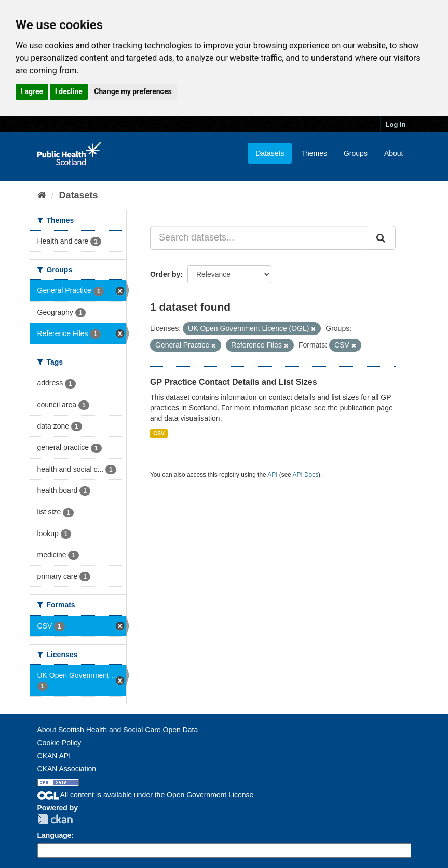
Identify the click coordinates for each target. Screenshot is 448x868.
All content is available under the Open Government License (146, 795)
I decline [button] (69, 91)
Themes (314, 153)
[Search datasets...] (259, 238)
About (394, 153)
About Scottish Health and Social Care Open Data (118, 730)
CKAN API (54, 756)
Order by (165, 274)
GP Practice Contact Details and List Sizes (234, 382)
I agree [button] (32, 91)
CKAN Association (67, 769)
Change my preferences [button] (133, 91)
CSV (159, 433)
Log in (396, 124)
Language (55, 835)
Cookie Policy (59, 743)
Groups (356, 153)
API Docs (306, 475)
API (272, 475)
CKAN (55, 819)
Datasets (270, 153)
